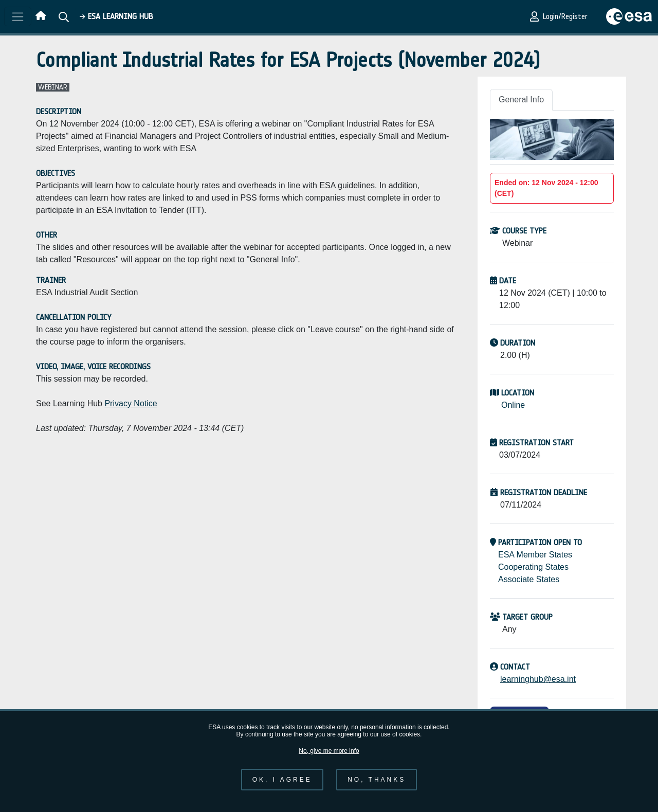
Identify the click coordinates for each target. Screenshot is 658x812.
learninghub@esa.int (538, 679)
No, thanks (377, 788)
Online (513, 405)
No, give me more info (329, 759)
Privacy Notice (131, 403)
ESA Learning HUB (116, 16)
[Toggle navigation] (18, 16)
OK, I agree (282, 788)
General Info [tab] (521, 100)
